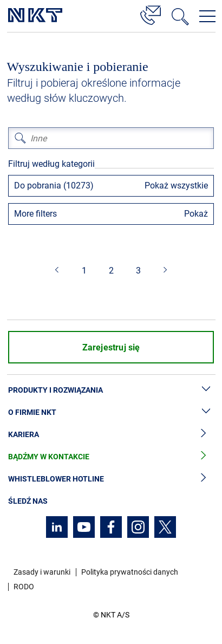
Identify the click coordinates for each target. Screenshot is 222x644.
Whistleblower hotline (111, 479)
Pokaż (196, 214)
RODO (24, 587)
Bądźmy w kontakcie (111, 457)
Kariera (111, 435)
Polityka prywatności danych (130, 572)
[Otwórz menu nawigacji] (207, 16)
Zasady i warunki (42, 572)
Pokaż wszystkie (176, 186)
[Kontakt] (151, 14)
